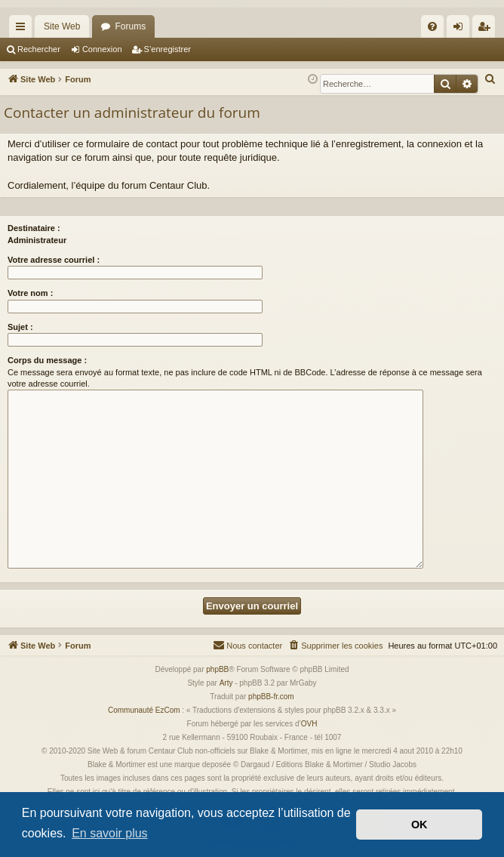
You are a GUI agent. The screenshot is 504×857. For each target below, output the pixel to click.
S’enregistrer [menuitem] (487, 29)
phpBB (217, 669)
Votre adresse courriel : (54, 260)
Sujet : (20, 327)
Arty (226, 683)
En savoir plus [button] (110, 833)
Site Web (62, 26)
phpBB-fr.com (271, 697)
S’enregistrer (167, 49)
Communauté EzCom (144, 710)
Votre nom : (30, 293)
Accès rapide (23, 29)
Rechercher (39, 49)
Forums (130, 26)
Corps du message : (47, 360)
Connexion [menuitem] (461, 29)
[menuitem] (432, 26)
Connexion (102, 49)
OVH (309, 724)
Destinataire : (34, 228)
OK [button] (419, 825)
